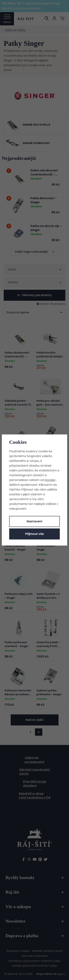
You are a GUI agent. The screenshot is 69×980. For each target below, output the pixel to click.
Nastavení (34, 521)
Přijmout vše (34, 534)
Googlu (50, 480)
